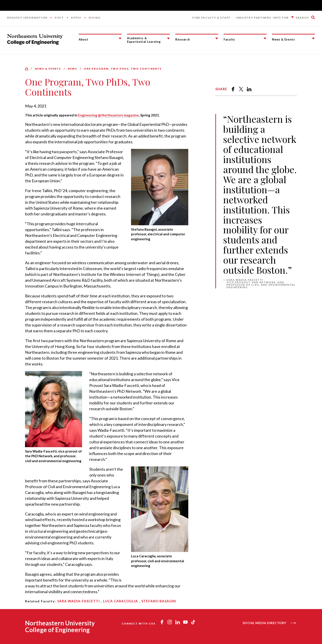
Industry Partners (254, 18)
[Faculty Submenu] (265, 39)
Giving (95, 18)
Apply (76, 18)
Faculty (229, 39)
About (83, 39)
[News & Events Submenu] (313, 39)
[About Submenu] (120, 39)
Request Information (27, 18)
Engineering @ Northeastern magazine (108, 115)
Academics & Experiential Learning (144, 40)
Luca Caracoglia (121, 601)
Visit (59, 18)
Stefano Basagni (159, 601)
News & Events (283, 39)
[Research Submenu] (217, 39)
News (72, 69)
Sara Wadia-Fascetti (78, 601)
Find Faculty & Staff (211, 18)
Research (183, 39)
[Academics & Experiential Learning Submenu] (168, 39)
